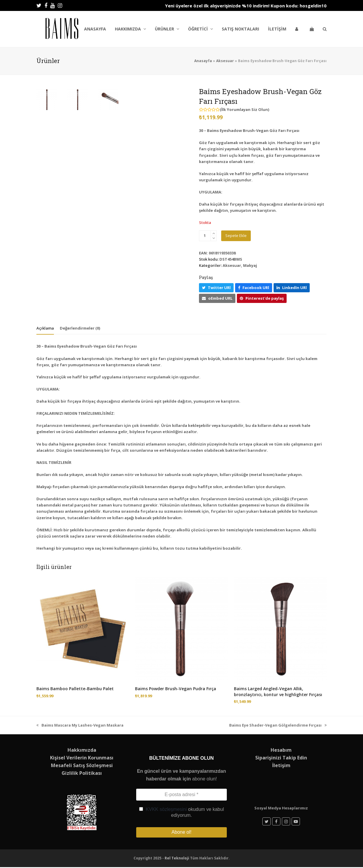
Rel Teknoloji (177, 859)
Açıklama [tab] (45, 328)
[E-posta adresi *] (182, 795)
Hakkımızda (82, 750)
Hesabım (281, 750)
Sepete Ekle (236, 235)
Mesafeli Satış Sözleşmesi (82, 765)
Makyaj (250, 265)
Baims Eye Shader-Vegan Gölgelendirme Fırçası (278, 725)
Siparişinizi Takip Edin (281, 758)
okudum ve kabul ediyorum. (182, 812)
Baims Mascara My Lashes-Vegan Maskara (80, 725)
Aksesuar (225, 61)
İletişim (281, 765)
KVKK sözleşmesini (166, 809)
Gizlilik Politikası (82, 773)
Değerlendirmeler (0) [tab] (80, 328)
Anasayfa (203, 61)
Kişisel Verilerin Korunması (82, 758)
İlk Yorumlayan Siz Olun (245, 110)
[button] (312, 29)
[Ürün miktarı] (205, 236)
